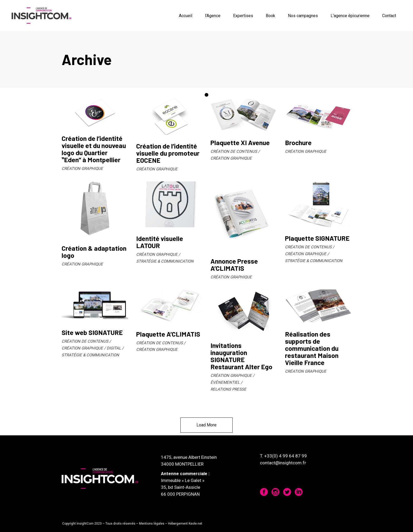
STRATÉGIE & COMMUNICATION (165, 261)
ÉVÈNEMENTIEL (225, 382)
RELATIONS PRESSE (228, 389)
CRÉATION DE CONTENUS (234, 151)
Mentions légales (152, 524)
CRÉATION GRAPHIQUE (82, 169)
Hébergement (178, 524)
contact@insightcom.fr (283, 463)
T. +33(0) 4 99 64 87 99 (283, 456)
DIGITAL (114, 348)
